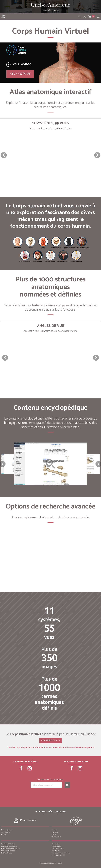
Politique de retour (7, 853)
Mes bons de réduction (58, 855)
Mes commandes (57, 846)
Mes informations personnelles (61, 853)
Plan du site (55, 832)
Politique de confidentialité (9, 846)
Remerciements (56, 837)
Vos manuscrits (6, 832)
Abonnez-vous (20, 74)
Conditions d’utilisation (8, 844)
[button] (97, 155)
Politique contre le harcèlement (10, 848)
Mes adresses (56, 851)
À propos (54, 830)
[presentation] (50, 795)
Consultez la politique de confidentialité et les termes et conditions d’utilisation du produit (51, 748)
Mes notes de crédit (57, 848)
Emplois (4, 835)
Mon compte (55, 844)
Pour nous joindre (6, 830)
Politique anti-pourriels (8, 851)
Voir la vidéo (19, 65)
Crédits (54, 835)
